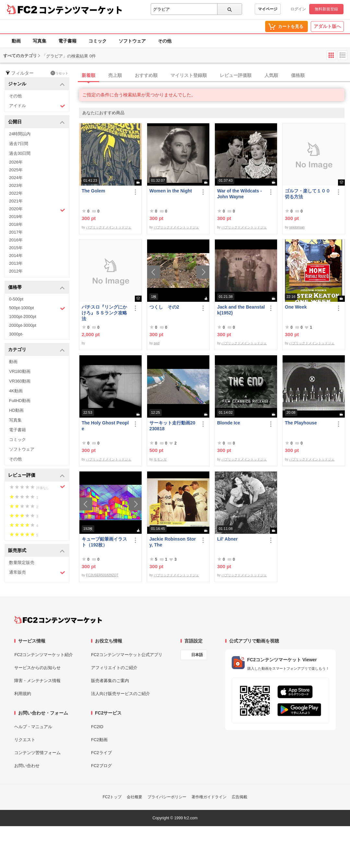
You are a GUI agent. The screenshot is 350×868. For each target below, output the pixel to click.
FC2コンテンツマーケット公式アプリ (127, 655)
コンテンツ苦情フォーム (37, 753)
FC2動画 (99, 740)
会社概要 (134, 797)
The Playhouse (301, 423)
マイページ (268, 9)
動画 (16, 41)
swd (157, 343)
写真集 (40, 41)
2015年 (16, 248)
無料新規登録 (326, 9)
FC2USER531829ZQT (102, 575)
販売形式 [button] (36, 551)
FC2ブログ (101, 766)
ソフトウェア (132, 41)
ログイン (298, 9)
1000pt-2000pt (23, 317)
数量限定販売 (22, 562)
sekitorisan (297, 227)
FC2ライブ (101, 753)
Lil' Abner (227, 539)
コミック (98, 41)
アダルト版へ (327, 26)
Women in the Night (171, 191)
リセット (59, 73)
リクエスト (25, 740)
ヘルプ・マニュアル (33, 727)
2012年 (16, 271)
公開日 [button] (36, 122)
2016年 (16, 240)
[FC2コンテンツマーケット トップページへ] (58, 620)
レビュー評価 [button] (36, 476)
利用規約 (23, 694)
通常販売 (37, 573)
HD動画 (16, 410)
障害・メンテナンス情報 (37, 681)
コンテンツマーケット (81, 10)
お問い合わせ (27, 766)
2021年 (16, 201)
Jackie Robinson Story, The (173, 542)
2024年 (16, 178)
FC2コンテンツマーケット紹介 (44, 655)
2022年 (16, 193)
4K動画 (16, 391)
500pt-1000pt (37, 308)
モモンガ (160, 459)
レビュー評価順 (236, 75)
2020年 (37, 210)
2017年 (16, 232)
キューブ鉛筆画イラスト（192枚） (104, 542)
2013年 (16, 263)
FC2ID (97, 727)
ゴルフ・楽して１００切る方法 (308, 194)
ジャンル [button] (36, 84)
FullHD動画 (20, 401)
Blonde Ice (229, 423)
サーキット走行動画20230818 (172, 426)
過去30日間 (20, 153)
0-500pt (16, 299)
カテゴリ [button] (36, 350)
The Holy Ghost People (105, 426)
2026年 (16, 162)
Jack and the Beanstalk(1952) (241, 310)
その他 (165, 41)
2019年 (16, 217)
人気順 (271, 75)
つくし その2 (164, 307)
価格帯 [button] (36, 288)
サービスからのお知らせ (37, 668)
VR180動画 (20, 371)
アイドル (37, 106)
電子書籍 (67, 41)
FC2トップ (112, 797)
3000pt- (16, 334)
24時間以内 (20, 134)
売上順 (115, 75)
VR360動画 (20, 381)
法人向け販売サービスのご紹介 (121, 694)
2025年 (16, 170)
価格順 (298, 75)
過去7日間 (19, 144)
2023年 (16, 185)
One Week (296, 307)
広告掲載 (239, 797)
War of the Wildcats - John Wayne (239, 194)
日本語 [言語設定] (197, 655)
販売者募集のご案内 (110, 681)
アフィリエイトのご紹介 (114, 668)
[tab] (215, 76)
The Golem (93, 191)
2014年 (16, 256)
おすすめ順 (146, 75)
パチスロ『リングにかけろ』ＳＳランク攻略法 (104, 313)
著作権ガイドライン (209, 797)
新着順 (88, 75)
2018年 (16, 224)
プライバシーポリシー (167, 797)
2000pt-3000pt (23, 325)
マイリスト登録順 (189, 75)
